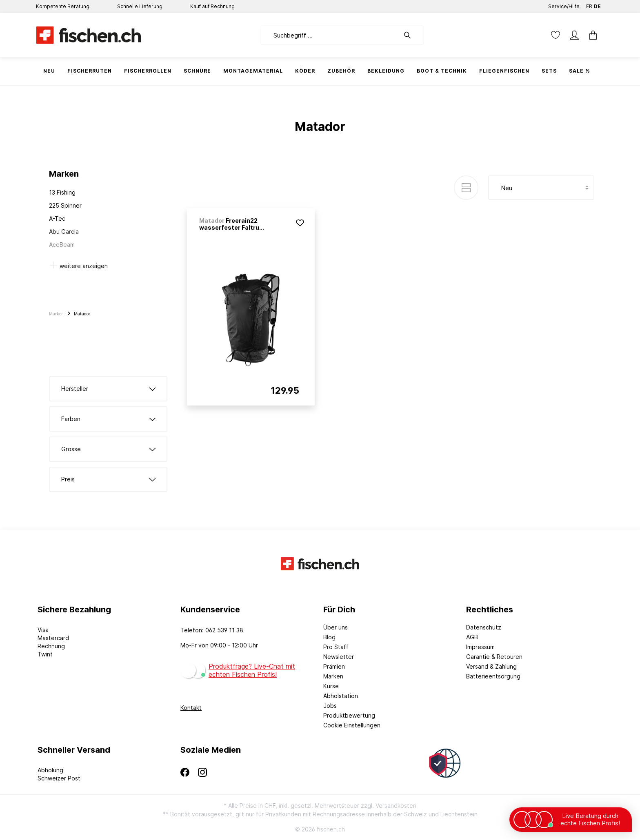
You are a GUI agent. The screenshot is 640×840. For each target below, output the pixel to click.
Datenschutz (484, 627)
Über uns (336, 627)
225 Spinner (65, 205)
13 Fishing (62, 192)
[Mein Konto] (574, 35)
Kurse (331, 686)
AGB (472, 637)
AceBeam (62, 245)
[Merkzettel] (556, 35)
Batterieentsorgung (493, 676)
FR (589, 5)
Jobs (330, 706)
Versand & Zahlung (491, 666)
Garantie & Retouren (494, 657)
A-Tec (57, 218)
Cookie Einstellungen (352, 725)
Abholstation (341, 696)
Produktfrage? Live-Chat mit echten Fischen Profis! (252, 670)
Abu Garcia (64, 232)
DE (597, 5)
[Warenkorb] (593, 35)
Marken (333, 676)
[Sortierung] (541, 188)
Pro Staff (336, 647)
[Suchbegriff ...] (330, 35)
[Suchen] (411, 35)
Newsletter (339, 657)
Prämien (334, 666)
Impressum (480, 647)
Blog (329, 637)
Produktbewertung (349, 715)
